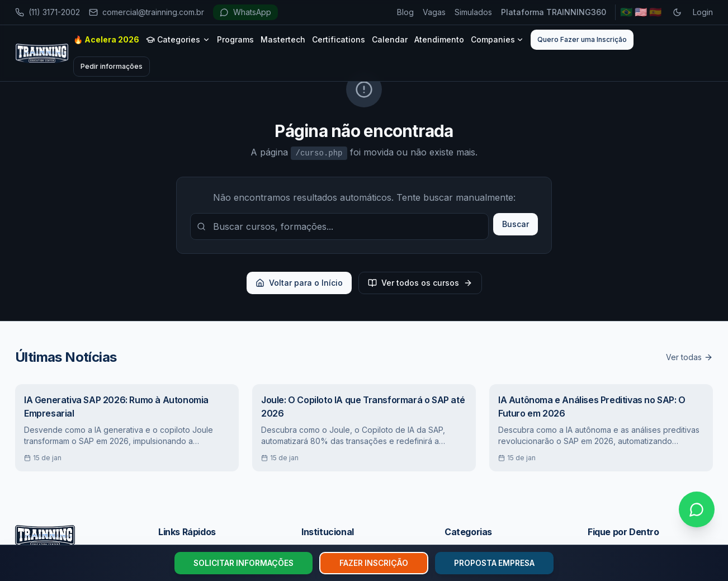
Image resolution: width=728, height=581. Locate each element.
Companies (497, 39)
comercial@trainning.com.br (146, 12)
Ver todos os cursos (420, 283)
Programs (235, 39)
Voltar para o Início (299, 283)
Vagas (434, 12)
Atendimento (439, 39)
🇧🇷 (626, 12)
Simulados (473, 12)
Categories (178, 39)
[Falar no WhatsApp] (697, 509)
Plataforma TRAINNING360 (554, 12)
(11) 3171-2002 (48, 12)
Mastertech (283, 39)
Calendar (390, 39)
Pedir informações (112, 66)
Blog (405, 12)
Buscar (516, 224)
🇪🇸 (655, 12)
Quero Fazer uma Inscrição (582, 39)
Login (703, 12)
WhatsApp (245, 12)
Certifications (339, 39)
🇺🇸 (641, 12)
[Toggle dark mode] (677, 12)
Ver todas (689, 357)
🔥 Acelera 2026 (106, 39)
